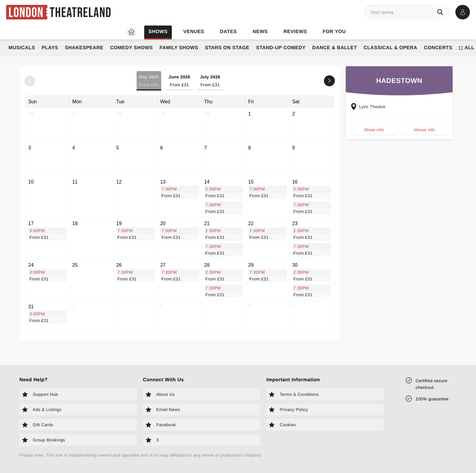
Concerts (438, 48)
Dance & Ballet (335, 48)
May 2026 (149, 81)
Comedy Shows (132, 48)
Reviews (295, 32)
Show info (374, 132)
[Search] (441, 12)
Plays (50, 48)
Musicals (22, 48)
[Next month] (329, 81)
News (260, 32)
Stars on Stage (227, 48)
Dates (228, 32)
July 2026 (210, 81)
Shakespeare (84, 48)
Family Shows (179, 48)
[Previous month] (30, 81)
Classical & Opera (391, 48)
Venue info (424, 132)
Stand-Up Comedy (281, 48)
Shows (158, 32)
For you (334, 32)
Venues (194, 32)
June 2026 (179, 81)
